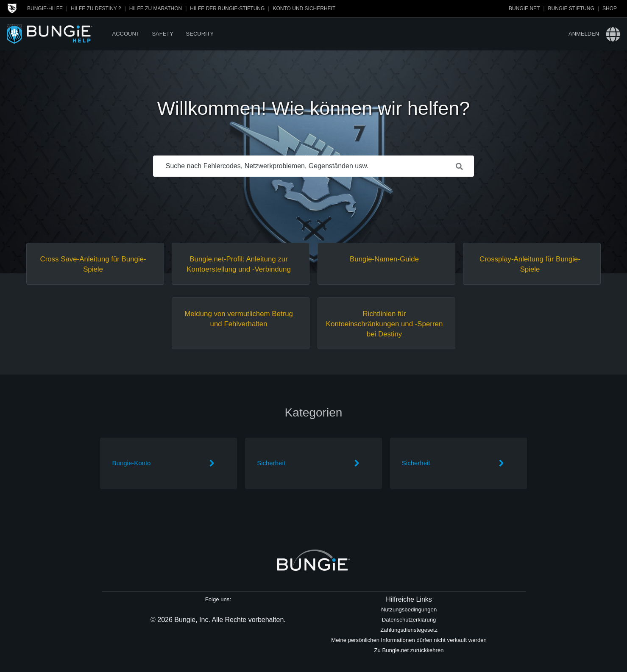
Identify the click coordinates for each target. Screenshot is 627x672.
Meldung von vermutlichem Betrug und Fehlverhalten (239, 319)
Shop (610, 8)
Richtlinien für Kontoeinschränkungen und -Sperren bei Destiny (385, 324)
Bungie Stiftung (571, 8)
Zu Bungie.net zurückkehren (409, 650)
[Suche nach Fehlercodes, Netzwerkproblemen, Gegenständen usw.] (314, 166)
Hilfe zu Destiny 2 (96, 8)
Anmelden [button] (584, 34)
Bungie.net (524, 8)
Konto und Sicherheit (304, 8)
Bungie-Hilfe (45, 8)
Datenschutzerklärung (409, 620)
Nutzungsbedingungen (409, 610)
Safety (163, 34)
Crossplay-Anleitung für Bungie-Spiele (530, 264)
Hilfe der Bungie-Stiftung (227, 8)
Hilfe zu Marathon (156, 8)
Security (200, 34)
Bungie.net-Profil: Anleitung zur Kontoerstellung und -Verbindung (239, 264)
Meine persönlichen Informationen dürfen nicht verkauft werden (409, 640)
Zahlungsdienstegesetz (409, 630)
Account (126, 34)
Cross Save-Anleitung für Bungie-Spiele (93, 264)
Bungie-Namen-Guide (384, 259)
